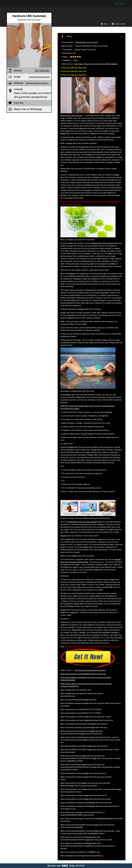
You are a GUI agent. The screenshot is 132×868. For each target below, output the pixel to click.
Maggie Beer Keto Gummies (87, 42)
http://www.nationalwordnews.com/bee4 (90, 670)
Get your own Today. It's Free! (66, 866)
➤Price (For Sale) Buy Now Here (73, 68)
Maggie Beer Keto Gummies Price (105, 243)
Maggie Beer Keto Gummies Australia (82, 522)
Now (62, 646)
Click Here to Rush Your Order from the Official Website (96, 64)
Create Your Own (120, 4)
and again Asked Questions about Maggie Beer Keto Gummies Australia (92, 646)
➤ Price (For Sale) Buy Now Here (73, 71)
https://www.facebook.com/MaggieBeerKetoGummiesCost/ (83, 674)
